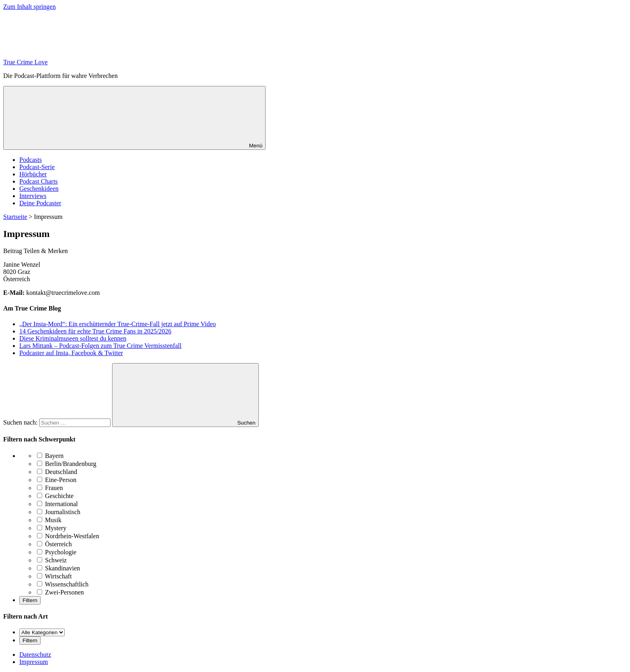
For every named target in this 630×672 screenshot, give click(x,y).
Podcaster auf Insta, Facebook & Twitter (71, 353)
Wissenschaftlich (63, 584)
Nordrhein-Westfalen (68, 536)
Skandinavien (58, 568)
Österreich (54, 544)
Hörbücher (33, 174)
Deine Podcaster (40, 203)
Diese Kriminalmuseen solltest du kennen (73, 338)
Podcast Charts (39, 181)
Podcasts (31, 160)
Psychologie (57, 552)
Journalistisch (59, 512)
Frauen (50, 488)
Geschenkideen (39, 189)
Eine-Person (57, 480)
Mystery (52, 528)
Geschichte (55, 496)
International (57, 504)
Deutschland (57, 472)
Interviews (33, 196)
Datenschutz (35, 655)
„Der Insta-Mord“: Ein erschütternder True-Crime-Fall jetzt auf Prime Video (118, 324)
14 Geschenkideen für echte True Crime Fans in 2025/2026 (95, 331)
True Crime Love (26, 62)
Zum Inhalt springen (30, 7)
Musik (49, 520)
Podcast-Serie (37, 167)
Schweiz (52, 560)
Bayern (50, 456)
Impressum (34, 662)
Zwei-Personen (60, 592)
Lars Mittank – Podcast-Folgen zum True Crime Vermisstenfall (100, 346)
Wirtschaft (54, 576)
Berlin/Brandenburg (67, 464)
